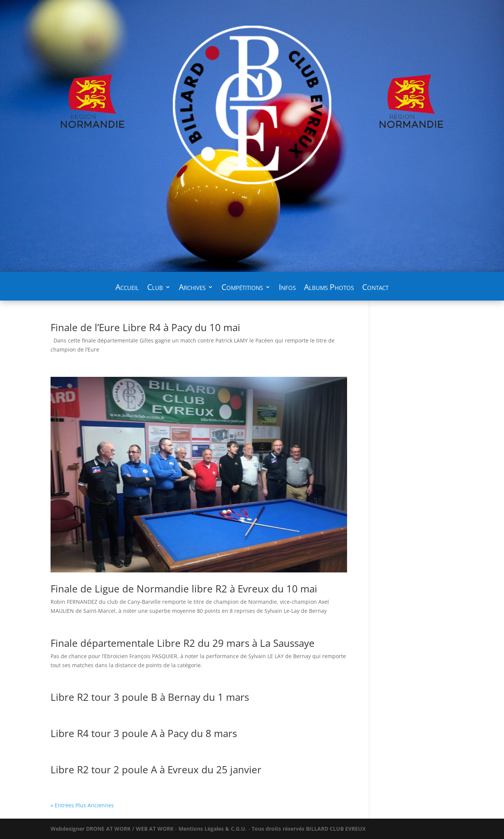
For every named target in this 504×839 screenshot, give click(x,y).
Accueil (127, 288)
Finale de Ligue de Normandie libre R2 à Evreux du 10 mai (184, 589)
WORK (112, 829)
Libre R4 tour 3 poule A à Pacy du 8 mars (144, 733)
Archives (192, 288)
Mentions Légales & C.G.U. (213, 829)
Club (155, 288)
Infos (287, 288)
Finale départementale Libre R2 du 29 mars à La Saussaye (183, 643)
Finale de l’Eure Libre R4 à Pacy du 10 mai (145, 327)
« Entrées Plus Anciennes (82, 805)
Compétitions (242, 288)
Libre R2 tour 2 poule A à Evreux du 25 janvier (156, 770)
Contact (375, 288)
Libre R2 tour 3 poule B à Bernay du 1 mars (150, 697)
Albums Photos (329, 288)
